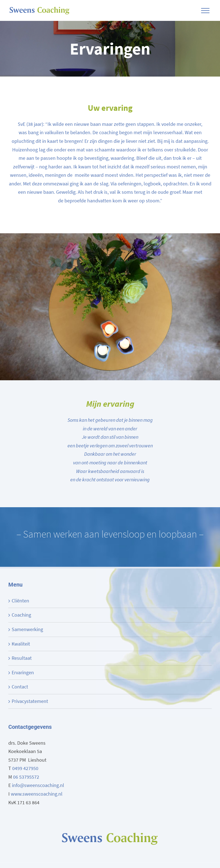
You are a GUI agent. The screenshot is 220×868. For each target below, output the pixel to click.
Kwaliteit (21, 644)
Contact (20, 687)
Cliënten (20, 601)
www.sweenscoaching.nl (37, 794)
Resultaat (22, 658)
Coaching (21, 615)
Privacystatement (30, 701)
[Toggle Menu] (205, 11)
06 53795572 (26, 777)
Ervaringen (23, 672)
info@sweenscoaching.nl (38, 785)
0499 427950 (25, 768)
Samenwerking (27, 629)
